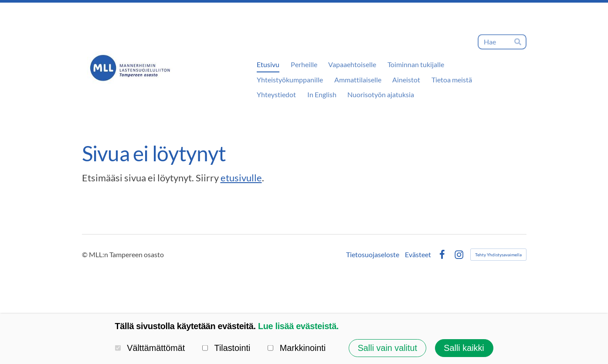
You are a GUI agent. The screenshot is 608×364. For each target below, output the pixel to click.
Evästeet (418, 255)
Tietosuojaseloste (373, 255)
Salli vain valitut (387, 348)
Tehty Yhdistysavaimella (498, 255)
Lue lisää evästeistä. (298, 326)
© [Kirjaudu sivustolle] (85, 254)
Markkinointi (297, 348)
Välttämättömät (150, 348)
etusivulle (241, 178)
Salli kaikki (464, 348)
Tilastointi (226, 348)
